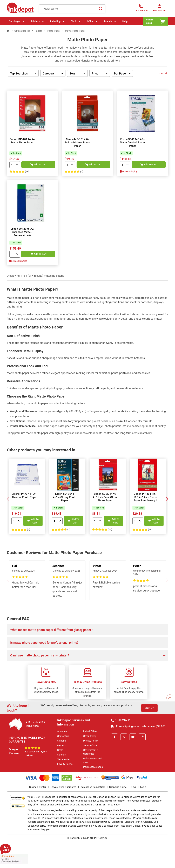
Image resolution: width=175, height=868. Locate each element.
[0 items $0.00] (155, 21)
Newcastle (52, 826)
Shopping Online (118, 787)
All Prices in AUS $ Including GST (35, 724)
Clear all (163, 73)
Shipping (62, 741)
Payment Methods (93, 767)
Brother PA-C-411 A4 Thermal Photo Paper (24, 496)
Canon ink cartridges (72, 818)
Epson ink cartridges (120, 818)
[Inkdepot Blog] (142, 737)
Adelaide (148, 822)
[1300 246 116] (141, 9)
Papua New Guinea (130, 826)
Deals (60, 750)
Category (51, 74)
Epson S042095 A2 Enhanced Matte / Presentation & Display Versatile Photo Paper (22, 235)
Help (125, 21)
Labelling (55, 21)
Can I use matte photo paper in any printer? (40, 655)
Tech (74, 21)
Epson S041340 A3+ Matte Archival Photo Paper (132, 143)
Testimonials (64, 759)
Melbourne (117, 822)
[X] (124, 737)
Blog (133, 787)
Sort (72, 74)
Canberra (40, 826)
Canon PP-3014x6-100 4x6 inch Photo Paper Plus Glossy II (145, 497)
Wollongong (83, 826)
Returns (61, 745)
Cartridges (15, 21)
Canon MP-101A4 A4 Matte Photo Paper (22, 141)
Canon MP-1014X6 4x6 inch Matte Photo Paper (77, 143)
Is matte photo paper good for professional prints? (44, 643)
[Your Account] (159, 9)
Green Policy (90, 736)
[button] (167, 499)
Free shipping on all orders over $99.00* (138, 726)
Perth (139, 822)
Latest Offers (90, 731)
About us (62, 731)
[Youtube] (133, 737)
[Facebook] (115, 737)
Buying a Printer (38, 787)
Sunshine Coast (67, 826)
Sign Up (149, 708)
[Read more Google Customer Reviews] (14, 859)
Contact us (63, 736)
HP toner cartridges (142, 818)
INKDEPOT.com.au (97, 838)
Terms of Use (90, 745)
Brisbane (130, 822)
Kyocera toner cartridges (41, 822)
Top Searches (21, 74)
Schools (61, 755)
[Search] (101, 9)
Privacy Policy (91, 741)
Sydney (106, 822)
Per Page (120, 74)
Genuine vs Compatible (93, 787)
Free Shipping (129, 171)
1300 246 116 (122, 720)
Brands (108, 21)
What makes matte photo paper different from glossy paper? (51, 630)
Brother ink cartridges (96, 818)
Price (95, 74)
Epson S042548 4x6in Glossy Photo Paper (65, 497)
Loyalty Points (65, 764)
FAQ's (143, 787)
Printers (35, 21)
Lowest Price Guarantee (63, 787)
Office (90, 21)
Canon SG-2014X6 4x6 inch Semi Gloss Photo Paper (105, 497)
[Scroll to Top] (170, 698)
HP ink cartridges (50, 818)
